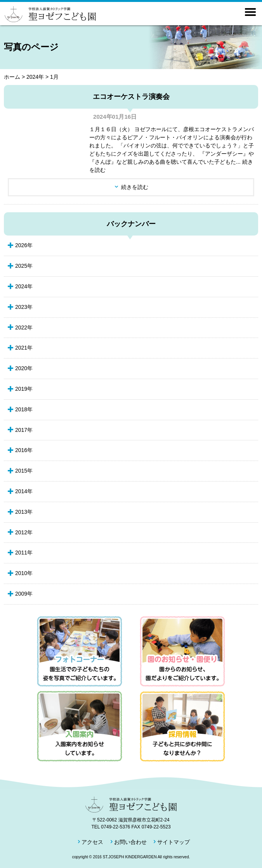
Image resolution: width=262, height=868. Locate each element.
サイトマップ (174, 842)
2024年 (35, 77)
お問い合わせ (130, 842)
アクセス (92, 842)
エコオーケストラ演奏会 (131, 97)
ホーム (12, 77)
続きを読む (135, 187)
